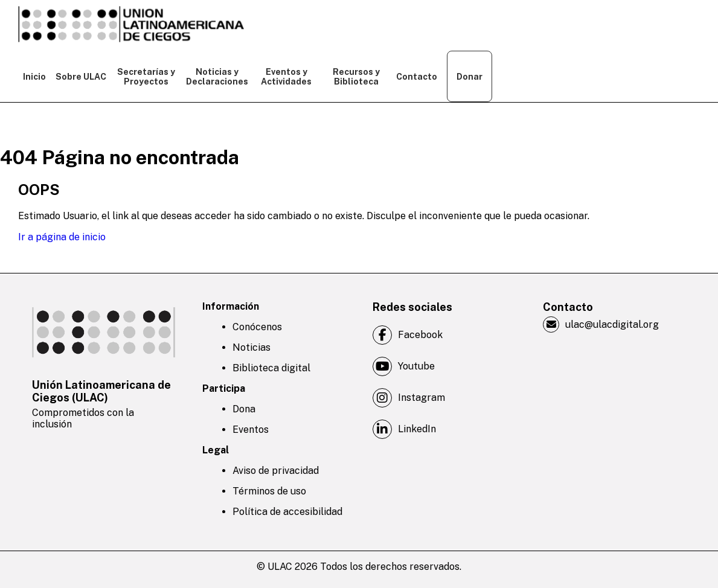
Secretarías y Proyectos (146, 77)
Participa (224, 388)
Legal (216, 450)
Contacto (417, 77)
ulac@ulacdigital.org (601, 324)
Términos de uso (269, 491)
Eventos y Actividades (286, 77)
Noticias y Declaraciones (216, 77)
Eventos (251, 430)
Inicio (34, 77)
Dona (244, 409)
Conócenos (257, 327)
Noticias (252, 347)
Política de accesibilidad (287, 512)
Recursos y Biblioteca (356, 77)
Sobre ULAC (81, 77)
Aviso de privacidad (276, 471)
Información (231, 306)
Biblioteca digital (271, 368)
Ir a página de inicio (62, 237)
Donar (470, 77)
